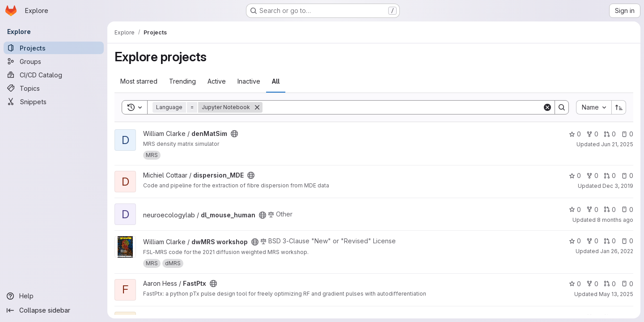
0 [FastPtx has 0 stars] (575, 284)
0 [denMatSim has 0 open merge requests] (610, 134)
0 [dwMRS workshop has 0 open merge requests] (610, 241)
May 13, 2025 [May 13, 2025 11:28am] (616, 294)
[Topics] (54, 88)
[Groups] (54, 61)
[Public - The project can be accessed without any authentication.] (234, 134)
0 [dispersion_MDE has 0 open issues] (627, 176)
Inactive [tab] (249, 81)
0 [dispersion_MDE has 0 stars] (575, 176)
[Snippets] (54, 102)
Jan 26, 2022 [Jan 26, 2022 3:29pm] (617, 251)
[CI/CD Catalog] (54, 75)
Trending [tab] (182, 81)
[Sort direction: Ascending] (619, 107)
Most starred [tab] (139, 81)
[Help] (54, 296)
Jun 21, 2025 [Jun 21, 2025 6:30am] (617, 144)
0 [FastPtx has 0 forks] (592, 284)
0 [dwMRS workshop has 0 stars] (575, 241)
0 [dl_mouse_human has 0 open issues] (627, 210)
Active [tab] (217, 81)
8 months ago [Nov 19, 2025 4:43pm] (615, 220)
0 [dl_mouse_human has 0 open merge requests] (610, 210)
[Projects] (54, 48)
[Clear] (547, 107)
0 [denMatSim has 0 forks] (592, 134)
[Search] (402, 107)
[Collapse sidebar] (54, 310)
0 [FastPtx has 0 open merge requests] (610, 284)
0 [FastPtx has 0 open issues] (627, 284)
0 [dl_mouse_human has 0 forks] (592, 210)
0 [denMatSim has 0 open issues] (627, 134)
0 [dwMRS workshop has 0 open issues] (627, 241)
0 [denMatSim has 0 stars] (575, 134)
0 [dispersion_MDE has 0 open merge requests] (610, 176)
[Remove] (257, 107)
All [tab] (276, 81)
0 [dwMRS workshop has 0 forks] (592, 241)
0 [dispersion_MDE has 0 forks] (592, 176)
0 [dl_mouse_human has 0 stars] (575, 210)
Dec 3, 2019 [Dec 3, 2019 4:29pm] (618, 186)
